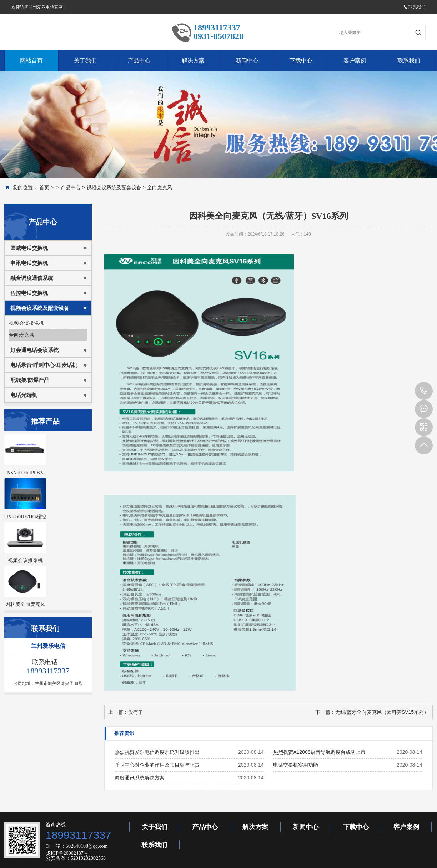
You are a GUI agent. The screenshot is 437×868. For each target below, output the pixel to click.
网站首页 (31, 60)
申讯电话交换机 (29, 263)
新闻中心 (247, 60)
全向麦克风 (160, 187)
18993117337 (424, 391)
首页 (44, 187)
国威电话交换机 (29, 248)
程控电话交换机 (29, 293)
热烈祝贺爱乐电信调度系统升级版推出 (157, 752)
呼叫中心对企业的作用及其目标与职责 (157, 765)
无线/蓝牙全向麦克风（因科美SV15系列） (382, 712)
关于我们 (85, 60)
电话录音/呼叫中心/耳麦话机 (44, 365)
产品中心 (139, 60)
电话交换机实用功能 (296, 765)
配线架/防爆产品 (30, 380)
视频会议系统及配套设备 (114, 187)
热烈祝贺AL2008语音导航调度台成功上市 (319, 752)
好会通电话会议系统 (34, 350)
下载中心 (301, 60)
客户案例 (355, 60)
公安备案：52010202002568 (76, 858)
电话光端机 (24, 395)
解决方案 (193, 60)
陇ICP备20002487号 (67, 853)
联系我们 (415, 7)
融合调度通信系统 (32, 278)
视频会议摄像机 (26, 323)
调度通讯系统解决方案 (140, 778)
